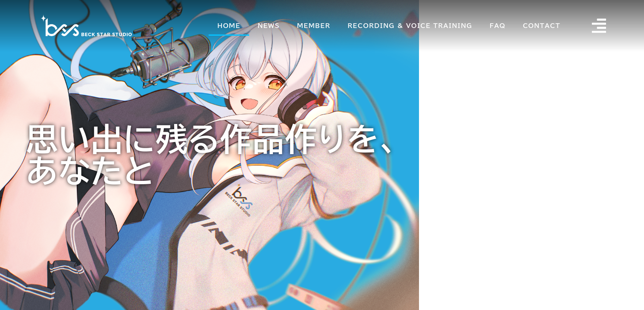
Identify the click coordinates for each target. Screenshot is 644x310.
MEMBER (314, 26)
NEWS (269, 26)
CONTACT (542, 26)
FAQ (498, 26)
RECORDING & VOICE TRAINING (411, 26)
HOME (229, 26)
